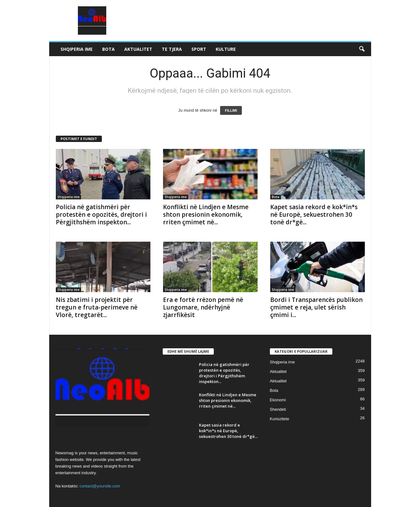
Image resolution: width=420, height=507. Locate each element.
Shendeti (278, 409)
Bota (108, 49)
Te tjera (172, 49)
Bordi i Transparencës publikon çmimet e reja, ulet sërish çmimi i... (316, 307)
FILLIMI (231, 110)
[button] (362, 49)
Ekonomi (278, 400)
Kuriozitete (280, 419)
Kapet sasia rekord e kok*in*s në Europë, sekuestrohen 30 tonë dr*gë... (314, 215)
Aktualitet (138, 49)
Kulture (226, 49)
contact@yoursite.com (100, 486)
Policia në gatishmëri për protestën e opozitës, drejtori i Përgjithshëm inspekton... (101, 215)
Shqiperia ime (77, 49)
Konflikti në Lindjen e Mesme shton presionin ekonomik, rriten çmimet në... (206, 215)
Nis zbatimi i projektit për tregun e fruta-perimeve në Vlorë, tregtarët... (97, 307)
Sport (199, 49)
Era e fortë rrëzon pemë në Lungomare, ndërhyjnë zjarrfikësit (203, 307)
